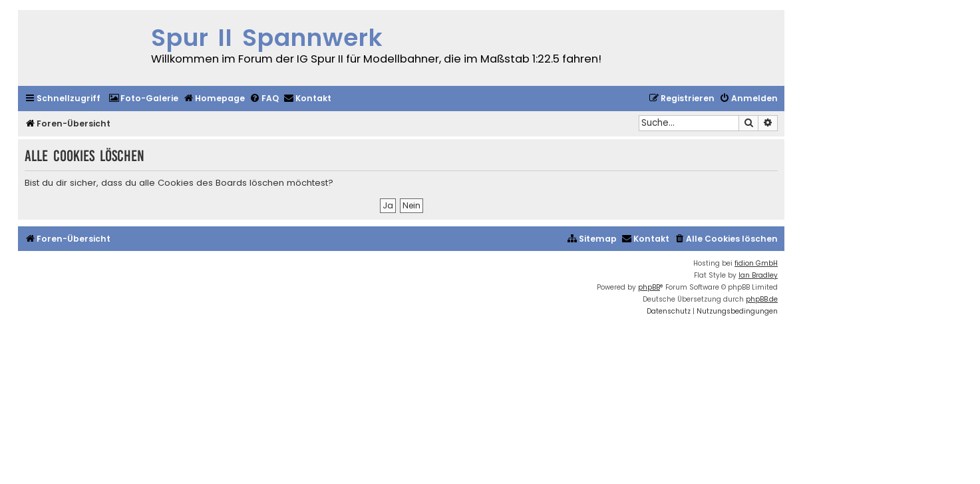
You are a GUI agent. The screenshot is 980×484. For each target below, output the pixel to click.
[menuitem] (143, 99)
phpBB (649, 287)
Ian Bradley (758, 275)
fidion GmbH (756, 263)
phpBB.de (762, 299)
